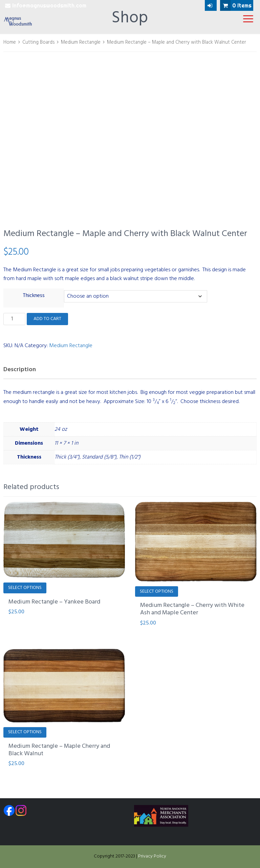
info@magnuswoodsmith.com (46, 5)
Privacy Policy (152, 856)
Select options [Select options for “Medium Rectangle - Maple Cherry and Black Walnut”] (25, 732)
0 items (236, 5)
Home (10, 42)
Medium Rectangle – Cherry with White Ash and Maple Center (192, 609)
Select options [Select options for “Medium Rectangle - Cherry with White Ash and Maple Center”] (157, 591)
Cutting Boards (38, 42)
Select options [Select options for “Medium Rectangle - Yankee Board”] (25, 588)
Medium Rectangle (81, 42)
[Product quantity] (14, 319)
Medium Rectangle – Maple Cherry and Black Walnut (59, 750)
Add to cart (47, 319)
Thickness (34, 296)
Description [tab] (20, 370)
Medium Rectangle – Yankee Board (54, 602)
